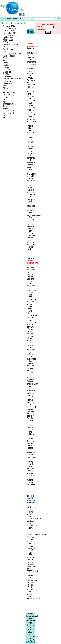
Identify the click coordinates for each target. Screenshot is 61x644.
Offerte (6, 42)
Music (5, 86)
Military (6, 88)
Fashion (6, 65)
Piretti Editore (9, 115)
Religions (7, 97)
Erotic (5, 61)
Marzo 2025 (8, 40)
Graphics (7, 72)
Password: (41, 30)
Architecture (8, 49)
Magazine (7, 83)
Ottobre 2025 (8, 31)
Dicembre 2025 (9, 29)
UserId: (39, 27)
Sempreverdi (8, 113)
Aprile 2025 (8, 38)
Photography (8, 95)
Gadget (6, 67)
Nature (6, 90)
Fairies (6, 63)
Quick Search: (12, 19)
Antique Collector (10, 45)
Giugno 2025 (8, 35)
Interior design (9, 56)
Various (6, 108)
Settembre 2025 (10, 33)
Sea (4, 99)
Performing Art (9, 92)
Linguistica (7, 77)
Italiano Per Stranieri (12, 79)
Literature (7, 81)
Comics (6, 51)
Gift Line (6, 70)
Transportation (9, 104)
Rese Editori (8, 111)
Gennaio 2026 (9, 26)
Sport (5, 102)
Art (4, 47)
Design (6, 58)
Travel (5, 106)
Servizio (6, 118)
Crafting (6, 74)
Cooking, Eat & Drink (12, 54)
